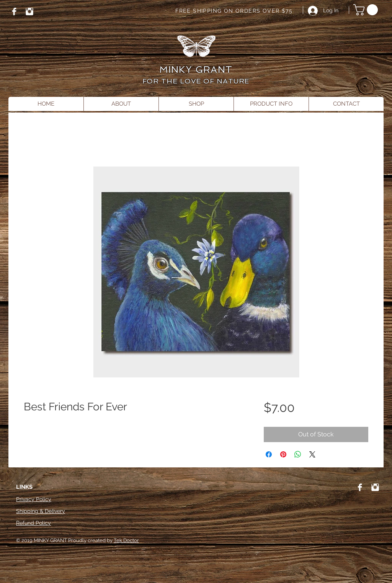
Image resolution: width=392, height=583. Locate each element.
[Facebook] (14, 11)
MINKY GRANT (196, 69)
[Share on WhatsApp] (298, 454)
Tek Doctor (126, 540)
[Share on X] (312, 454)
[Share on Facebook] (269, 454)
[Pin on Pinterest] (283, 454)
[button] (367, 10)
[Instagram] (29, 11)
